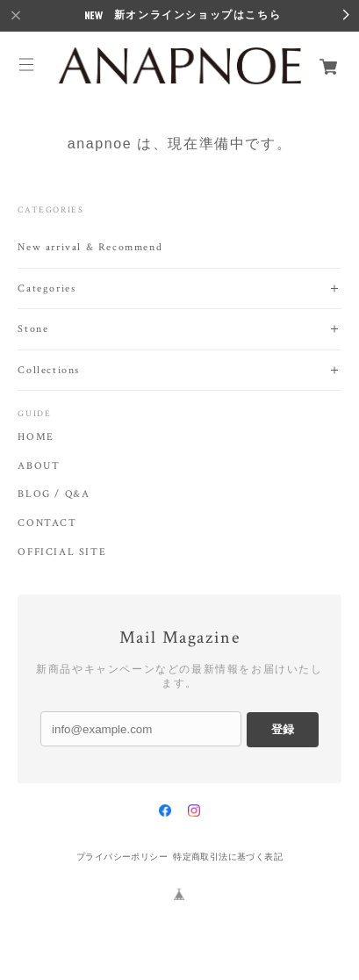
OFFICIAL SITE (62, 552)
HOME (36, 437)
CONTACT (47, 523)
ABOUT (39, 466)
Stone (33, 329)
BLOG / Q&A (54, 494)
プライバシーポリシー (122, 857)
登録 (283, 729)
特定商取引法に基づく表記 (228, 857)
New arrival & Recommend (90, 247)
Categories (47, 288)
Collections (49, 370)
